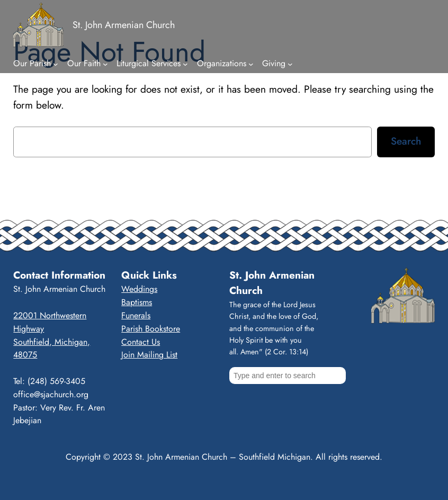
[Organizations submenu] (251, 64)
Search (406, 141)
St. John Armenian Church (124, 25)
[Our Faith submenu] (105, 64)
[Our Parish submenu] (56, 64)
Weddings (139, 289)
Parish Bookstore (151, 329)
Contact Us (141, 342)
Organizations (222, 63)
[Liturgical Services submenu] (185, 64)
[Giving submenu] (290, 64)
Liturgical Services (149, 63)
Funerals (136, 315)
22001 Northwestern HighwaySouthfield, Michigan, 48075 (52, 335)
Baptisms (137, 302)
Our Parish (32, 63)
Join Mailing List (149, 355)
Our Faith (84, 63)
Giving (274, 63)
